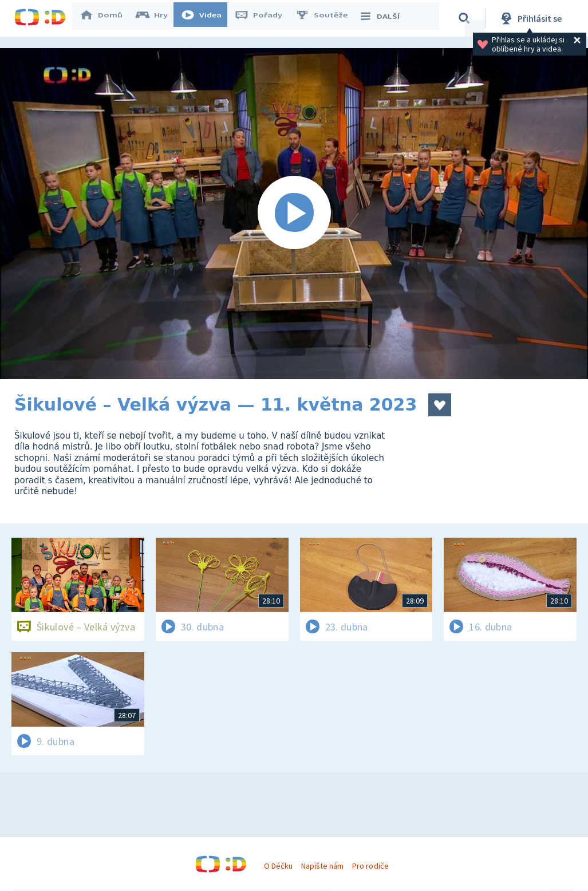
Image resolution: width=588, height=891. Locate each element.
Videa (207, 18)
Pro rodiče (370, 866)
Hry (157, 18)
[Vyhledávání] (466, 18)
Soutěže (327, 18)
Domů (106, 18)
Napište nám (322, 866)
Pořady (264, 18)
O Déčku (278, 866)
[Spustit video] (294, 214)
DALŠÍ (384, 18)
